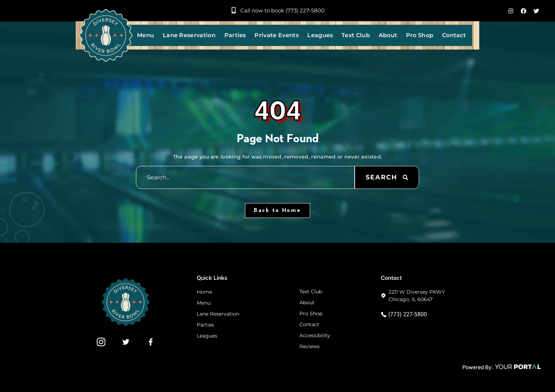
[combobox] (245, 177)
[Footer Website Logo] (126, 324)
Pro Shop (420, 35)
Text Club (356, 35)
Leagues (320, 35)
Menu (145, 35)
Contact (454, 35)
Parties (235, 35)
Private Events (276, 35)
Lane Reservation (189, 35)
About (388, 35)
